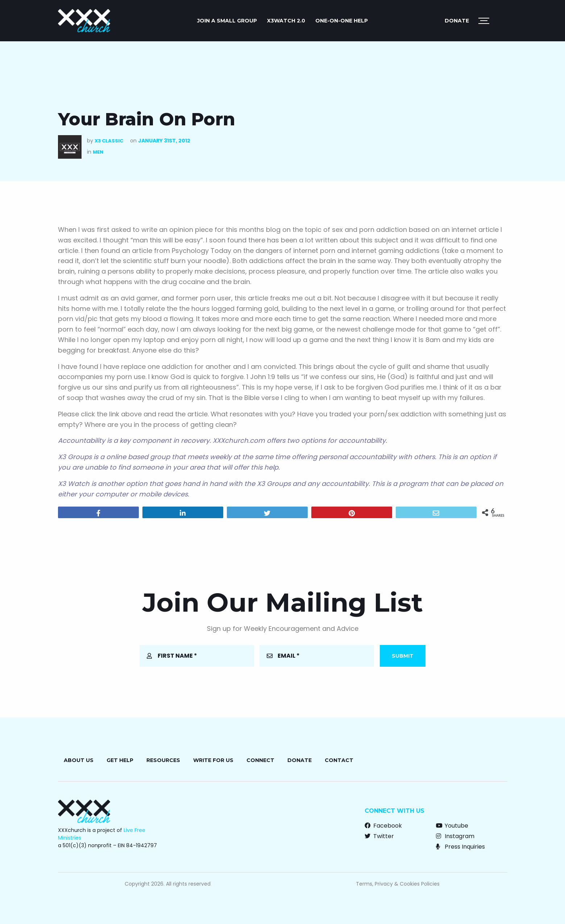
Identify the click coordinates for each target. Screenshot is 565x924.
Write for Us (213, 760)
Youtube (452, 826)
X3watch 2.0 (286, 21)
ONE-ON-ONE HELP (342, 21)
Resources (163, 760)
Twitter (379, 836)
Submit (403, 656)
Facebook (383, 826)
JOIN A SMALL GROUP (227, 21)
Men (98, 152)
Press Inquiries (460, 847)
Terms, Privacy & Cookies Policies (398, 884)
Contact (339, 760)
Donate (457, 21)
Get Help (120, 760)
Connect (260, 760)
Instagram (455, 836)
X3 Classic (109, 141)
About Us (79, 760)
